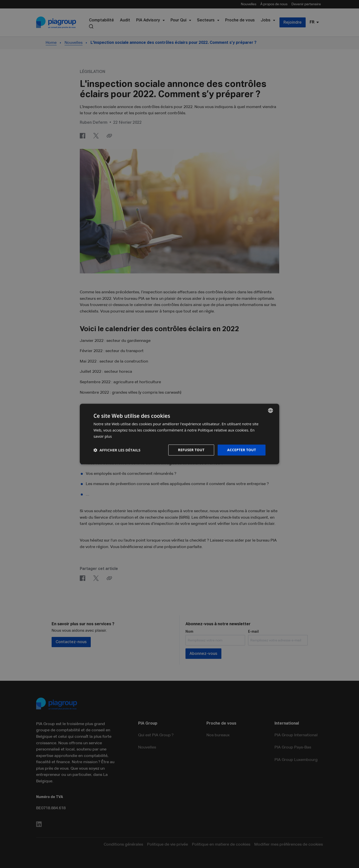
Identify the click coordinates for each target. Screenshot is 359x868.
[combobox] (270, 410)
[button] (117, 450)
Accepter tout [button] (242, 450)
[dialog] (179, 434)
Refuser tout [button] (191, 450)
